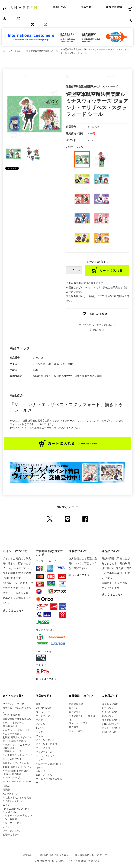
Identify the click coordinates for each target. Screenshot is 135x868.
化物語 (6, 786)
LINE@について (111, 724)
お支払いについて (111, 712)
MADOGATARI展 (12, 778)
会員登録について (111, 720)
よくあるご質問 (110, 704)
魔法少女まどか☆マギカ (16, 763)
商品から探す (44, 696)
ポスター (41, 720)
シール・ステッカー (47, 756)
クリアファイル (44, 752)
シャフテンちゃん (12, 831)
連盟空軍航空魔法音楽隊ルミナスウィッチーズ (44, 51)
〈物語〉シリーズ (12, 751)
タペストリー (43, 712)
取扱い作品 (59, 7)
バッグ (39, 732)
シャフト (7, 827)
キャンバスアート (45, 716)
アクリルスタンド (45, 740)
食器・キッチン (44, 775)
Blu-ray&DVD (44, 708)
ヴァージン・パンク (13, 704)
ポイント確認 (76, 731)
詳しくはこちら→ (13, 611)
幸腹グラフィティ (12, 823)
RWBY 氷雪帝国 (11, 715)
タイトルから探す (17, 51)
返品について (98, 330)
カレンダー (42, 771)
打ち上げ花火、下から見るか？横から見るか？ (17, 799)
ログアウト (75, 712)
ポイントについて (111, 728)
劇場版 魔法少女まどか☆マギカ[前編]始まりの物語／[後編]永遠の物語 (17, 771)
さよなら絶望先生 (12, 759)
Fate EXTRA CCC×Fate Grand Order (16, 811)
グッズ (39, 736)
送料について (109, 708)
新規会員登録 (114, 7)
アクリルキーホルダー (48, 744)
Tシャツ (40, 728)
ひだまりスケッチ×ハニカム (18, 755)
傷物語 (6, 790)
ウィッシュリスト (78, 723)
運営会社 (28, 855)
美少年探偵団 (10, 726)
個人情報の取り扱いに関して (91, 855)
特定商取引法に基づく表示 (54, 855)
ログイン (74, 708)
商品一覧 (86, 7)
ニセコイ (7, 805)
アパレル (41, 724)
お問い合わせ (109, 732)
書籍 (38, 704)
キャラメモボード (45, 748)
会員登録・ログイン (81, 696)
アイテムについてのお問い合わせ (98, 325)
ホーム (5, 51)
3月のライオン (10, 794)
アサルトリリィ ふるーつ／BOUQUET (17, 746)
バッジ (39, 760)
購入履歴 (74, 727)
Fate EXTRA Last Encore (17, 782)
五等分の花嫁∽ (11, 835)
